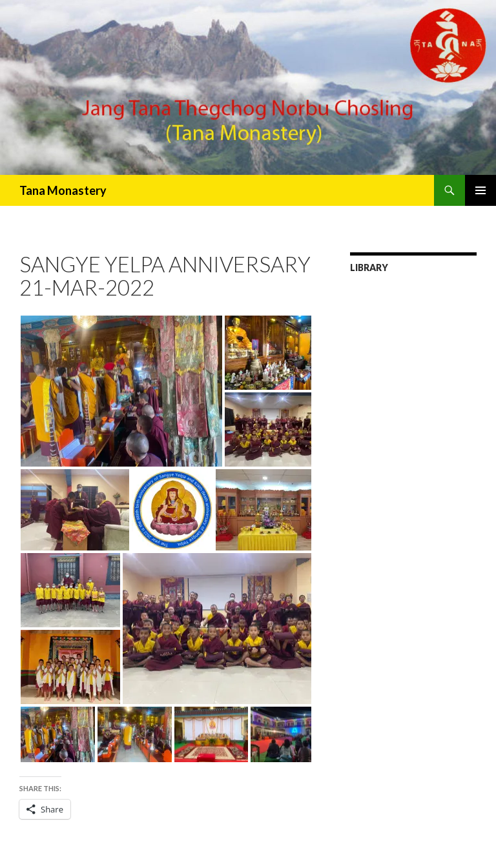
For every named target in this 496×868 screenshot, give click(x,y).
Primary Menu (480, 190)
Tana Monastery (63, 190)
